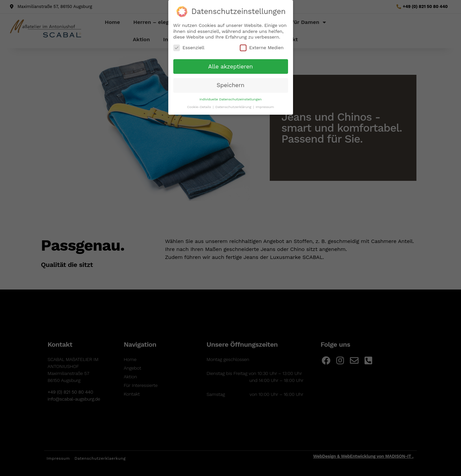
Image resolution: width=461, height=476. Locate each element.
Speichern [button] (230, 83)
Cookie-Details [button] (199, 105)
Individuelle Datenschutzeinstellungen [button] (231, 97)
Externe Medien (262, 45)
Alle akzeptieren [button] (231, 64)
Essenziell (189, 45)
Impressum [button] (265, 105)
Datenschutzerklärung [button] (234, 105)
